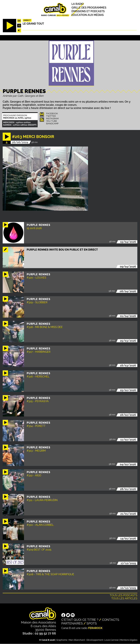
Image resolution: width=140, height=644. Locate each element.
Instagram (52, 119)
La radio (78, 4)
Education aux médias (88, 15)
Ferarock (95, 628)
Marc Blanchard (77, 640)
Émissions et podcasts (88, 11)
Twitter (51, 116)
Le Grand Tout (33, 24)
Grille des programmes (89, 8)
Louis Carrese (111, 640)
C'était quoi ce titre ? (80, 620)
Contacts (111, 620)
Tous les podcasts (123, 595)
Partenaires (72, 623)
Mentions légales (129, 640)
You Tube (52, 121)
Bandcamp (52, 124)
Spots (92, 623)
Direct (27, 20)
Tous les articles (124, 598)
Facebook (52, 114)
